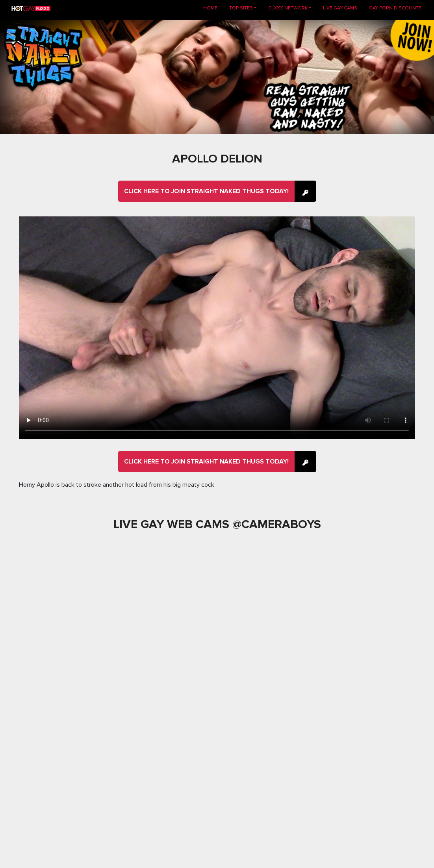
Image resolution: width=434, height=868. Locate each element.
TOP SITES (241, 8)
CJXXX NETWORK (288, 8)
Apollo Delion (217, 159)
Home (213, 8)
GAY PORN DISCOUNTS (395, 8)
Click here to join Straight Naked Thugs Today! (206, 191)
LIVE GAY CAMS (340, 8)
